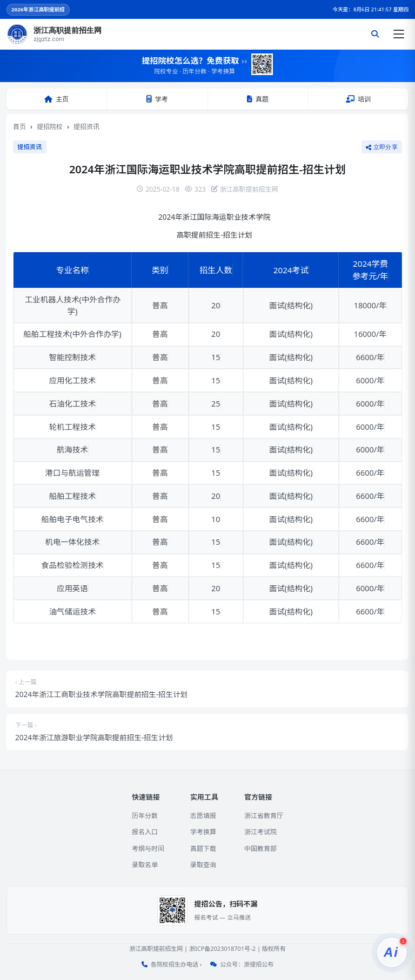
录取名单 (145, 865)
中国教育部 (260, 849)
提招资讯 (86, 127)
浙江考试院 (260, 832)
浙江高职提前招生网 (156, 948)
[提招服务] (392, 952)
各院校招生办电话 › (176, 964)
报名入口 (145, 832)
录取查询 (203, 865)
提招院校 (50, 127)
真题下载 (203, 849)
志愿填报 (203, 816)
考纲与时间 (148, 849)
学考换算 (203, 832)
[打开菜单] (399, 34)
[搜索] (375, 34)
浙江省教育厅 (264, 816)
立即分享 (382, 147)
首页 (19, 127)
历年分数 (145, 816)
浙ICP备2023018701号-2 (222, 948)
